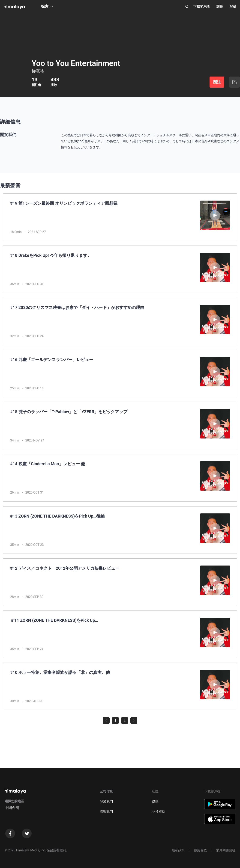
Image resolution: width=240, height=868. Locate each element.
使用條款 (200, 850)
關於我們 (106, 801)
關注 (217, 82)
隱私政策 (178, 850)
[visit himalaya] (14, 7)
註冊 (220, 6)
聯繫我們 (106, 812)
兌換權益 (159, 812)
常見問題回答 (226, 850)
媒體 (155, 801)
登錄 (233, 6)
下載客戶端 (201, 6)
